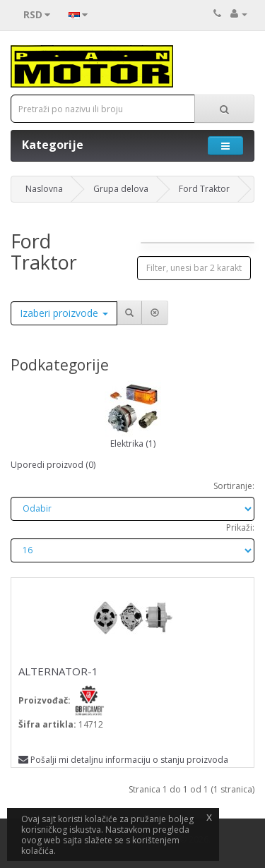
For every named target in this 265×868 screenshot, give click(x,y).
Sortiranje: (234, 486)
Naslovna (44, 189)
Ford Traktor (204, 189)
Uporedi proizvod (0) (53, 465)
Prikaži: (240, 528)
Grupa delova (121, 189)
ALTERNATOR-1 (58, 671)
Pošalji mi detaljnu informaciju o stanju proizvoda (123, 760)
